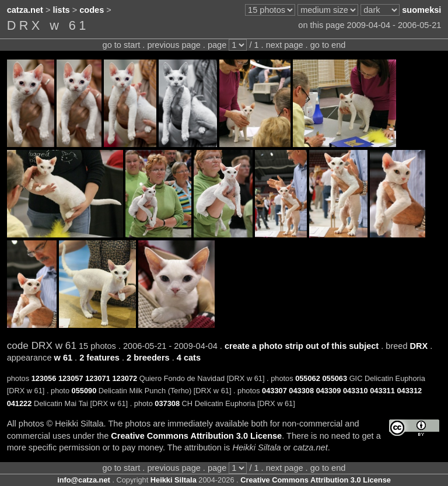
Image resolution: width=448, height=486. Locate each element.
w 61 (64, 358)
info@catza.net (84, 480)
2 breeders (148, 358)
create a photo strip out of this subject (302, 346)
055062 (308, 378)
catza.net (25, 10)
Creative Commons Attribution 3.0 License (196, 436)
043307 (274, 391)
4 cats (189, 358)
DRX (419, 346)
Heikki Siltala (174, 480)
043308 (301, 391)
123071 (98, 378)
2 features (99, 358)
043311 (382, 391)
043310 (356, 391)
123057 (71, 378)
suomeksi (421, 10)
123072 (125, 378)
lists (62, 10)
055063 (335, 378)
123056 (44, 378)
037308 (167, 403)
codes (92, 10)
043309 (329, 391)
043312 (409, 391)
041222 (20, 403)
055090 (84, 391)
